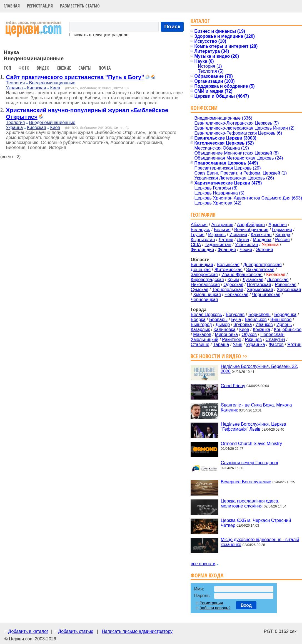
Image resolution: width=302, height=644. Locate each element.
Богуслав (235, 315)
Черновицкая (204, 300)
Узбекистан (247, 245)
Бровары (218, 320)
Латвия (226, 240)
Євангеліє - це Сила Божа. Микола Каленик (256, 407)
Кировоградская (207, 280)
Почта (105, 68)
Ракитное (232, 339)
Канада (283, 235)
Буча (236, 320)
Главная (12, 6)
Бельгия (222, 230)
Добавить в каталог (28, 631)
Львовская (278, 280)
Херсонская (289, 290)
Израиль (217, 235)
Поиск (172, 26)
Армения (278, 225)
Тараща (221, 344)
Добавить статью (76, 631)
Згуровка (243, 324)
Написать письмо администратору (137, 631)
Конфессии (204, 108)
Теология (15, 83)
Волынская (228, 265)
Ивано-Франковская (242, 275)
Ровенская (286, 285)
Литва (243, 240)
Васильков (256, 320)
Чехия (246, 250)
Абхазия (199, 225)
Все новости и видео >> (219, 356)
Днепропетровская (262, 265)
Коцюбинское (288, 329)
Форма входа (207, 575)
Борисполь (259, 315)
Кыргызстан (203, 240)
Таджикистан (218, 245)
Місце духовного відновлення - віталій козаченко (260, 542)
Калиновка (225, 329)
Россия (282, 240)
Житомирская (228, 270)
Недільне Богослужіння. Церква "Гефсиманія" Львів (253, 427)
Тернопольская (228, 290)
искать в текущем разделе (99, 35)
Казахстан (261, 235)
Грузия (197, 235)
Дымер (223, 324)
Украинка (256, 344)
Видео (43, 68)
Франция (227, 250)
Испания (238, 235)
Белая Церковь (206, 315)
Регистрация (40, 6)
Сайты (85, 68)
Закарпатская (260, 270)
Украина (14, 88)
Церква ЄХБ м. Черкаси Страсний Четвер (256, 523)
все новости (203, 564)
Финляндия (202, 250)
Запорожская (204, 275)
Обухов (249, 334)
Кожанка (262, 329)
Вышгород (201, 324)
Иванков (264, 324)
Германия (282, 230)
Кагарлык (200, 329)
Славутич (275, 339)
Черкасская (236, 295)
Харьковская (260, 290)
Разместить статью (80, 6)
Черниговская (266, 295)
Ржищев (254, 339)
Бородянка (285, 315)
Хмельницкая (207, 295)
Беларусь (200, 230)
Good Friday (233, 386)
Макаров (202, 334)
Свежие (64, 68)
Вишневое (281, 320)
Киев (55, 88)
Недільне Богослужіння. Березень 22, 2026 (259, 369)
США (196, 245)
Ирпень (284, 324)
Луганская (253, 280)
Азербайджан (251, 225)
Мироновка (227, 334)
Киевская (36, 88)
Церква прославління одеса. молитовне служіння (250, 503)
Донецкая (201, 270)
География (203, 215)
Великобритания (251, 230)
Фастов (276, 344)
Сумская (199, 290)
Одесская (233, 285)
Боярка (198, 320)
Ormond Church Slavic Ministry (251, 443)
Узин (238, 344)
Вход (246, 605)
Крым (233, 280)
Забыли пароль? (215, 608)
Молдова (262, 240)
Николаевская (205, 285)
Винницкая (202, 265)
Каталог (200, 21)
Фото (24, 68)
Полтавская (259, 285)
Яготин (294, 344)
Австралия (222, 225)
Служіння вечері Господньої (249, 463)
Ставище (200, 344)
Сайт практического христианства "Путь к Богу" (75, 77)
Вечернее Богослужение (246, 482)
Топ (7, 68)
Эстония (264, 250)
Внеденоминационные (52, 83)
